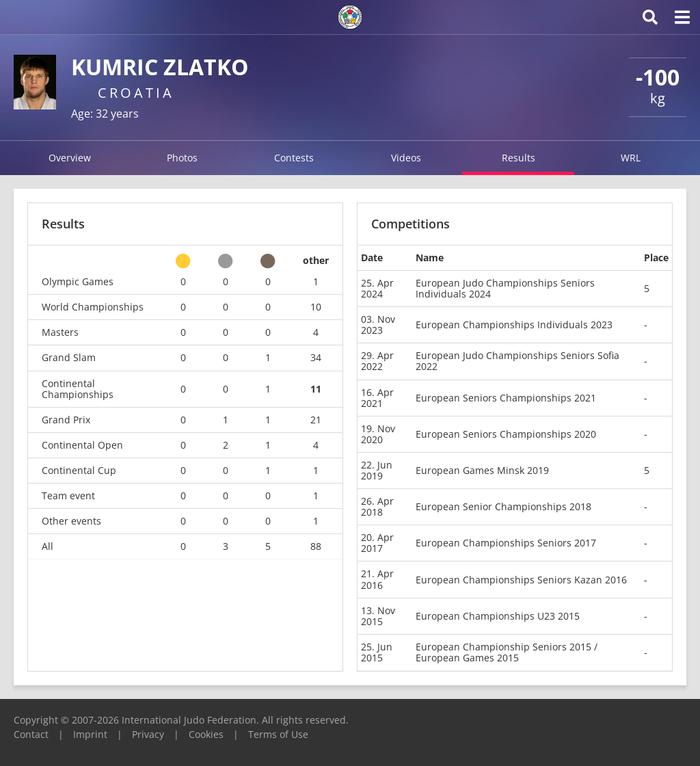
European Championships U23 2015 (498, 616)
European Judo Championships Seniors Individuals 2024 (505, 288)
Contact (31, 734)
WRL (631, 158)
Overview (70, 158)
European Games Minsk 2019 (482, 470)
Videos (406, 158)
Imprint (90, 734)
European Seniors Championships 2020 (506, 434)
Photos (182, 158)
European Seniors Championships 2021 (506, 398)
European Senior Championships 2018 (503, 506)
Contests (294, 158)
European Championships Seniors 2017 (506, 543)
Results (519, 158)
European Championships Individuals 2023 (514, 325)
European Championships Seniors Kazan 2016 (521, 580)
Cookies (206, 734)
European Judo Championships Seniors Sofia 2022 (517, 361)
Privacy (148, 734)
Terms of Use (278, 734)
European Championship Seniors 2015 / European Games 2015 (507, 652)
